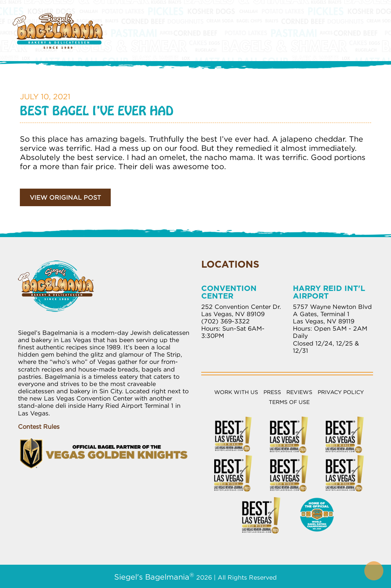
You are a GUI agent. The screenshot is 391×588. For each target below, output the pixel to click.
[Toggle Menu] (370, 23)
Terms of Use (289, 402)
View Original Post (65, 197)
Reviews (299, 392)
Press (272, 392)
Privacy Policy (341, 392)
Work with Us (236, 392)
